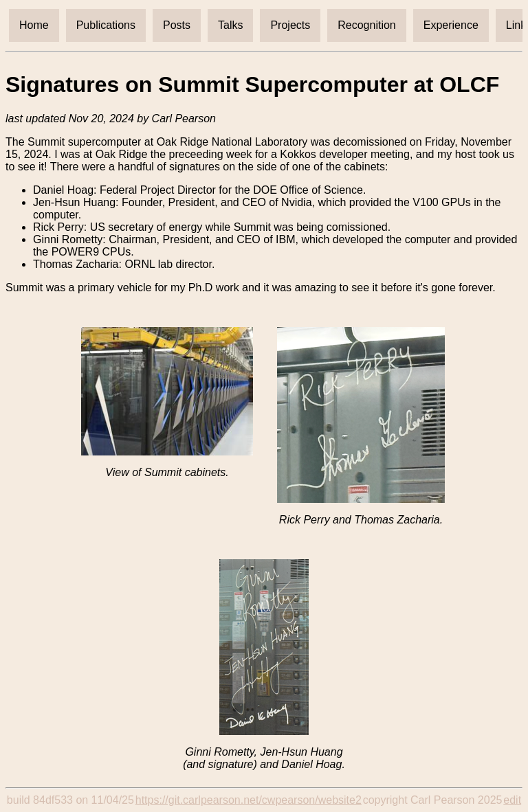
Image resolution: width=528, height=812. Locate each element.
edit (512, 800)
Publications (106, 25)
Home (34, 25)
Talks (230, 25)
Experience (451, 25)
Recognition (367, 25)
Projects (290, 25)
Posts (177, 25)
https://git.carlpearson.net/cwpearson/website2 (249, 800)
